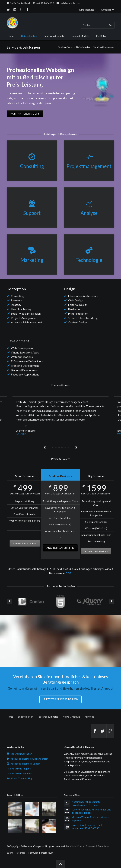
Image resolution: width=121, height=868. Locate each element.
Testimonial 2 (56, 448)
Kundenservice (87, 10)
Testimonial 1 (53, 448)
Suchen (110, 25)
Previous (45, 448)
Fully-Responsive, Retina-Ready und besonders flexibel (91, 811)
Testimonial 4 (62, 448)
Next (76, 448)
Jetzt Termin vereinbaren (61, 699)
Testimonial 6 (68, 448)
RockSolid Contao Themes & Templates (88, 846)
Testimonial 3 (59, 448)
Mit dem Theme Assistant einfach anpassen (90, 819)
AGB (69, 573)
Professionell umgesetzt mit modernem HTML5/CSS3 (87, 827)
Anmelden (106, 10)
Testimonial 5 (65, 448)
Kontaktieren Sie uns (25, 114)
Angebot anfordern (25, 543)
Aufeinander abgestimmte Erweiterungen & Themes (86, 803)
